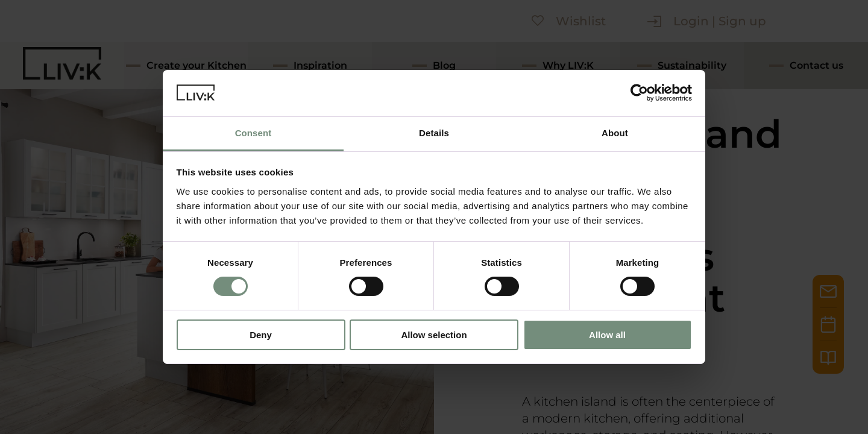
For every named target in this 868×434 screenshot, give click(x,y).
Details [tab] (434, 133)
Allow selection (434, 335)
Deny (261, 335)
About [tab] (615, 133)
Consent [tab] (253, 133)
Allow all (607, 335)
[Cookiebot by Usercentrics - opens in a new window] (639, 93)
